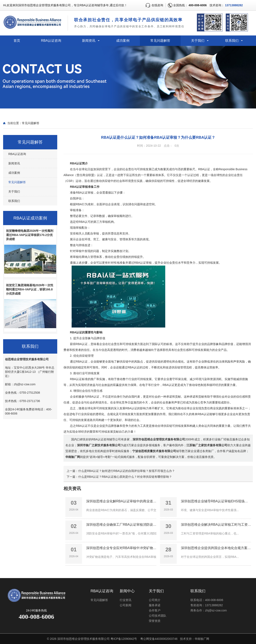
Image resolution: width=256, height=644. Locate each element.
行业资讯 (126, 600)
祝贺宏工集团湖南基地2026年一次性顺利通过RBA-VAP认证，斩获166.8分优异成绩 (30, 289)
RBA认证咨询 (51, 41)
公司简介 (155, 600)
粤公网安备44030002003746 (159, 639)
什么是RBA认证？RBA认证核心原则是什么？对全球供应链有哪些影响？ (125, 477)
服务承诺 (155, 605)
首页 (17, 41)
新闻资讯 (89, 41)
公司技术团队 (158, 616)
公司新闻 (126, 605)
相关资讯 (72, 488)
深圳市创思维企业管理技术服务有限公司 (83, 639)
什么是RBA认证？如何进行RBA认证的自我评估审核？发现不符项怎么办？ (127, 471)
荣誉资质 (155, 621)
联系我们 (232, 41)
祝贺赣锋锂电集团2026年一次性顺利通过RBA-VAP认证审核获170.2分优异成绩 (30, 235)
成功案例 (123, 41)
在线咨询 (157, 5)
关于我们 (198, 41)
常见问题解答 (160, 41)
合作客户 (155, 610)
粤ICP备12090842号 (124, 639)
